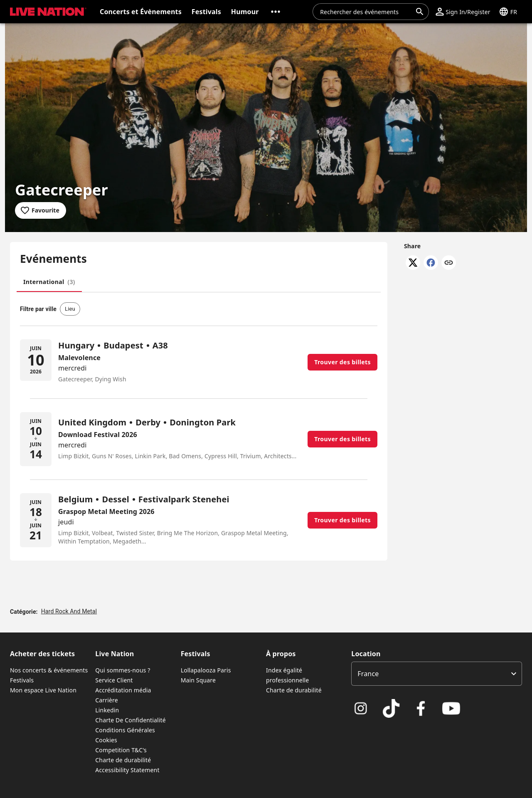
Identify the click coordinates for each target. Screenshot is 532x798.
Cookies (106, 740)
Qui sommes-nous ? (123, 670)
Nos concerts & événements (49, 670)
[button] (276, 12)
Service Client (114, 680)
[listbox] (437, 674)
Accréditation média (123, 690)
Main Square (198, 680)
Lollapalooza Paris (206, 670)
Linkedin (107, 710)
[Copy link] (449, 263)
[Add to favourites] (41, 210)
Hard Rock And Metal (69, 611)
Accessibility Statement (127, 770)
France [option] (368, 674)
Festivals (22, 680)
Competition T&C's (121, 750)
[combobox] (366, 12)
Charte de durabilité (123, 760)
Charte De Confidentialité (130, 720)
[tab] (49, 282)
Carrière (106, 700)
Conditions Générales (125, 730)
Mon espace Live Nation (43, 690)
